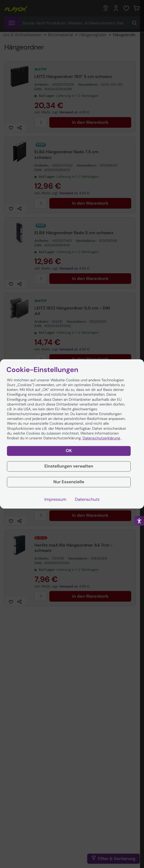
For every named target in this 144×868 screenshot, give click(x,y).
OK (69, 451)
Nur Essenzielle (69, 482)
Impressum (55, 499)
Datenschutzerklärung (102, 438)
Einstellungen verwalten (69, 466)
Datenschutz (87, 499)
